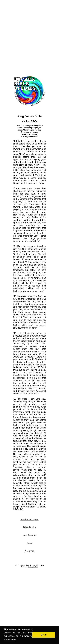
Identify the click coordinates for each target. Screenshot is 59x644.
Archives (30, 551)
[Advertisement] (29, 37)
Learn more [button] (10, 640)
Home (29, 543)
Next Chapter (30, 535)
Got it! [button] (44, 635)
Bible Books (29, 527)
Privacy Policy (33, 567)
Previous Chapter (29, 519)
